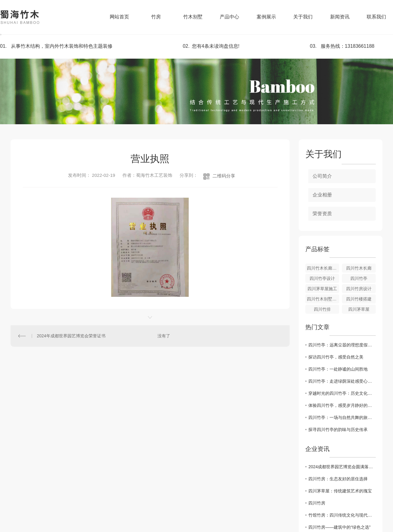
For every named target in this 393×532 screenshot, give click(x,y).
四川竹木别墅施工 (323, 299)
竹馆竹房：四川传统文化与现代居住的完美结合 (342, 515)
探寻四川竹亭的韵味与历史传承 (338, 430)
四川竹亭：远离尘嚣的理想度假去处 (342, 345)
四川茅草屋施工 (322, 289)
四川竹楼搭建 (359, 299)
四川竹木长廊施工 (323, 268)
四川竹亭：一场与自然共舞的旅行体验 (342, 417)
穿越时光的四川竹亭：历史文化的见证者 (342, 393)
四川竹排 (322, 309)
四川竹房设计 (359, 289)
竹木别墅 (193, 17)
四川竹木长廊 (359, 268)
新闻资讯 (340, 17)
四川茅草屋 (359, 309)
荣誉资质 (322, 214)
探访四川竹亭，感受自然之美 (336, 357)
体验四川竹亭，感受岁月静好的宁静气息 (342, 405)
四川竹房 (317, 503)
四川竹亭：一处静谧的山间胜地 (338, 369)
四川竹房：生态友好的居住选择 (338, 479)
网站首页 (119, 17)
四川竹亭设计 (322, 278)
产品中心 (229, 17)
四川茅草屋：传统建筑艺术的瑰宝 (340, 491)
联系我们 (376, 17)
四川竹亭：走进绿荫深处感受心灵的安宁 (342, 381)
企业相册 (322, 195)
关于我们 (303, 17)
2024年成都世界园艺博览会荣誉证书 (71, 336)
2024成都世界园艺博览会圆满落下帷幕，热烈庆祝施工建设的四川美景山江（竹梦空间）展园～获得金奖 (342, 467)
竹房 (156, 17)
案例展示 (266, 17)
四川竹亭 (359, 278)
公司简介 (322, 176)
